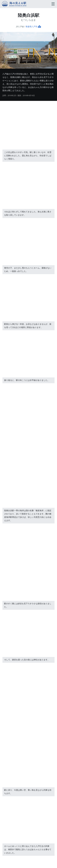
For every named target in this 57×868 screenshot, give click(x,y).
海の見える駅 (14, 4)
